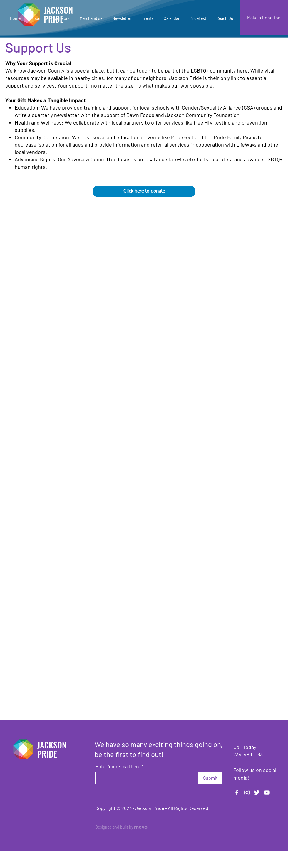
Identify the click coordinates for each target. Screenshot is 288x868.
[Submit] (210, 778)
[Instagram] (247, 793)
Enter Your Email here (118, 766)
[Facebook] (237, 793)
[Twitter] (257, 793)
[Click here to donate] (144, 191)
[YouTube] (267, 793)
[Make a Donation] (264, 18)
